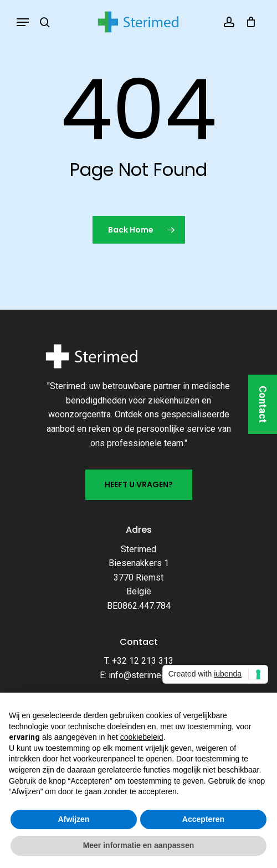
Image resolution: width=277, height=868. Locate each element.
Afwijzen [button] (74, 819)
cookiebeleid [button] (142, 737)
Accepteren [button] (203, 819)
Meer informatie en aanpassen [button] (139, 845)
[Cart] (248, 22)
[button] (23, 22)
